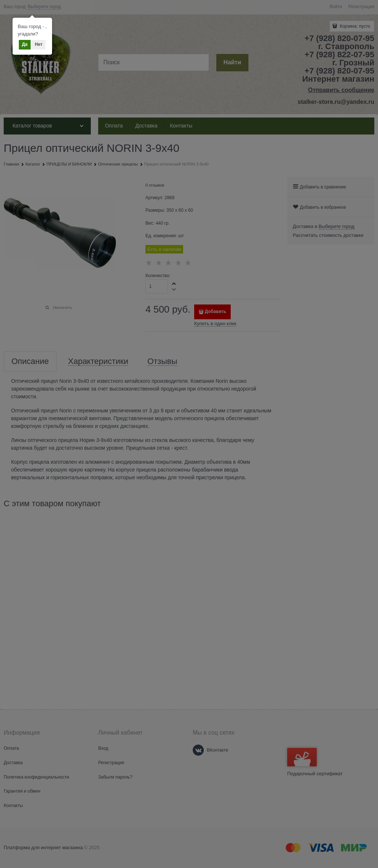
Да (25, 44)
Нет (39, 44)
